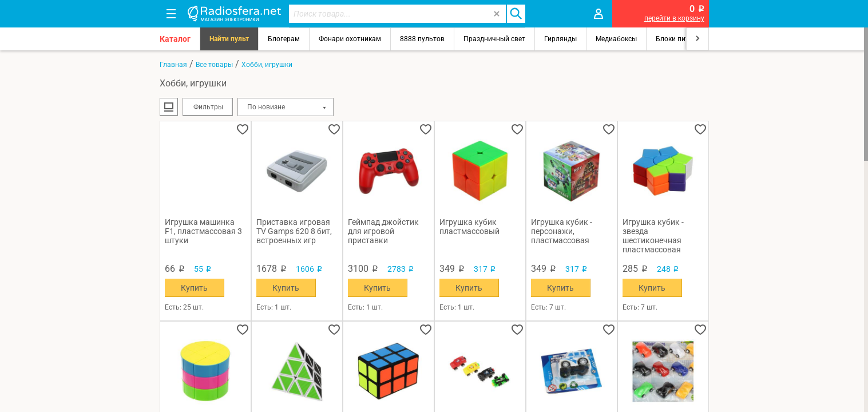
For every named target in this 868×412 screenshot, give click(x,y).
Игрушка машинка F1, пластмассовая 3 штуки (203, 231)
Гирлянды (560, 39)
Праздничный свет (494, 39)
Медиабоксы (616, 39)
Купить (194, 288)
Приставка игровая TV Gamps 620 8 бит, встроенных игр (294, 231)
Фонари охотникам (350, 39)
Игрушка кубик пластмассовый (469, 227)
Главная (173, 65)
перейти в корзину (674, 18)
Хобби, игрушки (267, 65)
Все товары (214, 65)
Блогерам (284, 39)
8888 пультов (422, 39)
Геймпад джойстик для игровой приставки (383, 231)
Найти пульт (229, 39)
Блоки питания (680, 39)
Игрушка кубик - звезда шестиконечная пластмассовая (653, 236)
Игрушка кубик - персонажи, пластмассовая (562, 231)
